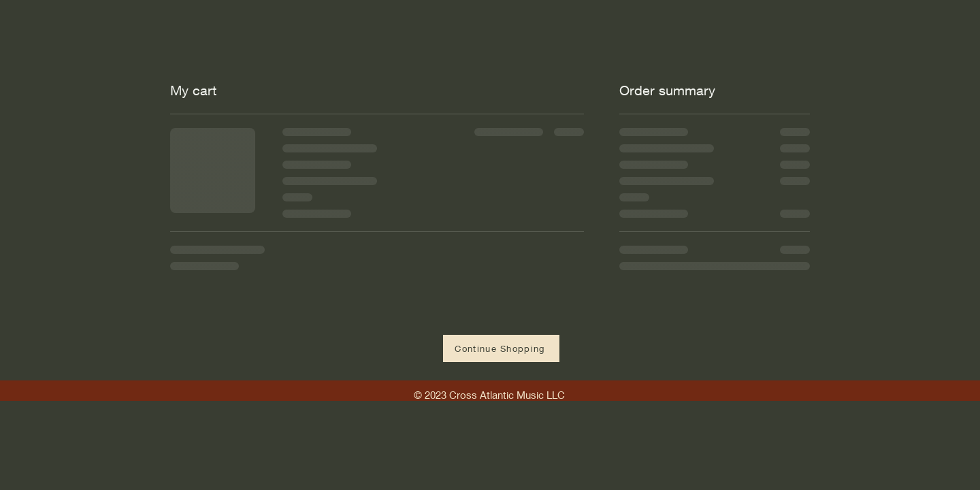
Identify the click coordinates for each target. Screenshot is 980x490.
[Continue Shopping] (501, 348)
